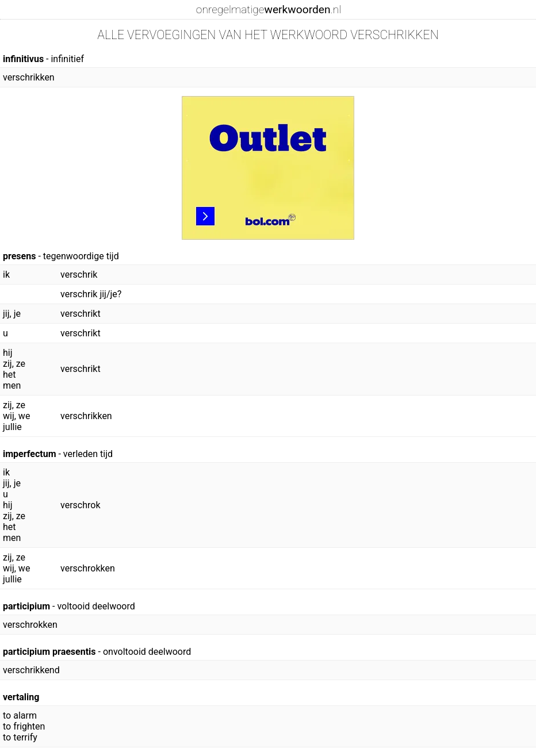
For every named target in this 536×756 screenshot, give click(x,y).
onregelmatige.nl (269, 9)
